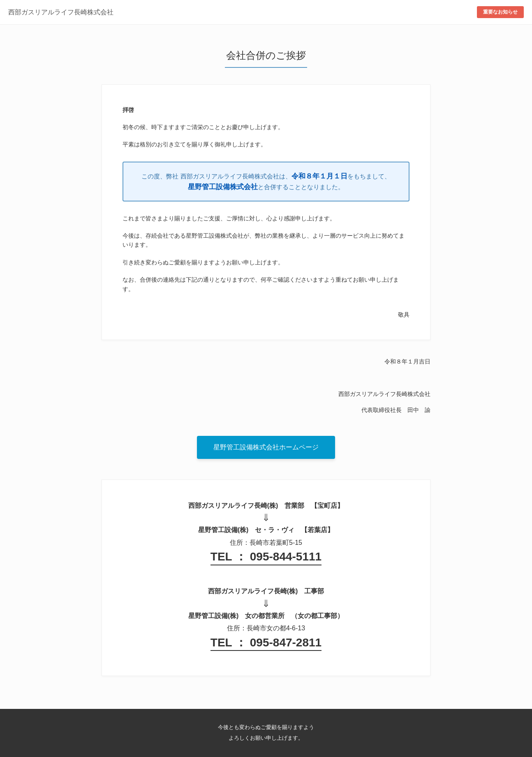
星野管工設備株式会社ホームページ (266, 447)
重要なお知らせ (500, 12)
